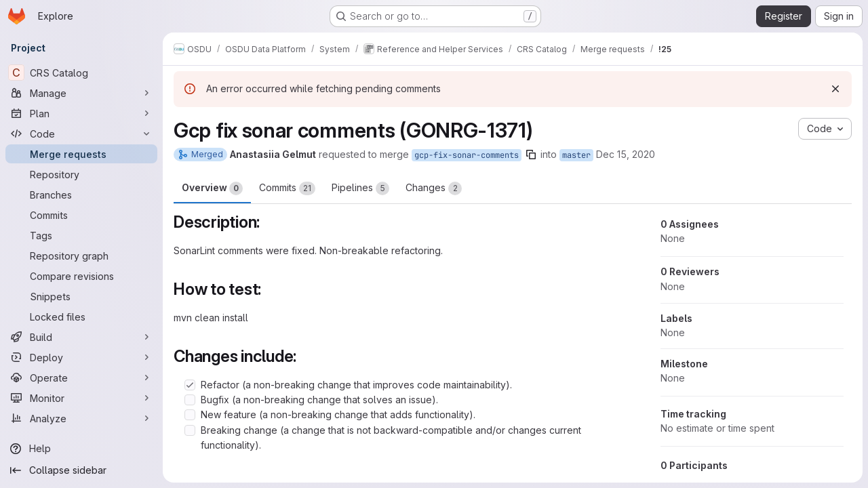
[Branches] (81, 195)
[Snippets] (81, 296)
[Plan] (81, 113)
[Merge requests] (81, 154)
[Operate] (81, 378)
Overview (212, 188)
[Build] (81, 337)
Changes (434, 188)
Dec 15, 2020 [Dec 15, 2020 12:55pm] (626, 154)
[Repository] (81, 174)
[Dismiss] (835, 89)
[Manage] (81, 93)
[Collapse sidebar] (81, 470)
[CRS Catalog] (81, 73)
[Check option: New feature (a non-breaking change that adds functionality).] (190, 415)
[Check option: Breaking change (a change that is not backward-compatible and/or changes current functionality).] (190, 430)
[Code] (81, 134)
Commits (287, 188)
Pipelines (360, 188)
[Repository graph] (81, 256)
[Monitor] (81, 398)
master (576, 155)
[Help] (81, 449)
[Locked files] (81, 317)
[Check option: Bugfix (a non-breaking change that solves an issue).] (190, 400)
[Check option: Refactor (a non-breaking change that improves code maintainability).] (190, 385)
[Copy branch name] (531, 155)
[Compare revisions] (81, 276)
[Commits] (81, 215)
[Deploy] (81, 357)
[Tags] (81, 235)
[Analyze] (81, 418)
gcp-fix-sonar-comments (467, 155)
